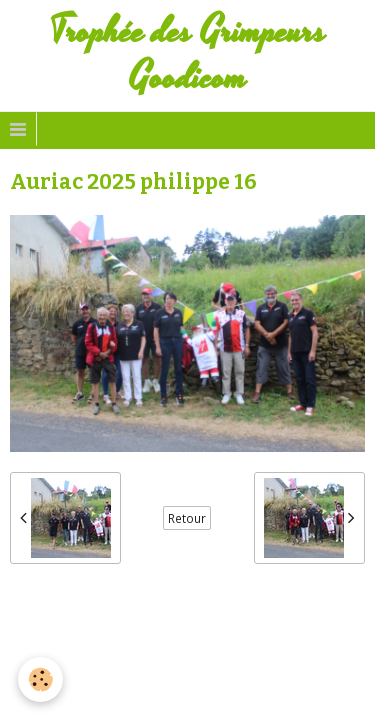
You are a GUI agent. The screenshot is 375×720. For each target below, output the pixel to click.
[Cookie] (40, 679)
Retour (187, 518)
